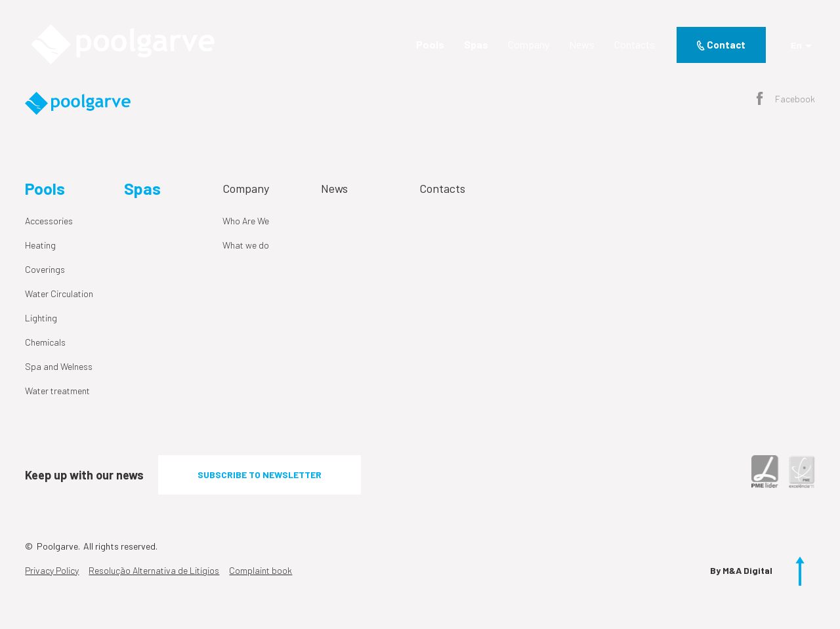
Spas (476, 44)
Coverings (45, 269)
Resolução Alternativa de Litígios (154, 570)
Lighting (41, 318)
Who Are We (246, 221)
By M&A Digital (741, 570)
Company (529, 44)
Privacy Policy (52, 570)
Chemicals (45, 342)
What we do (246, 245)
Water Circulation (59, 294)
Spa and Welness (59, 366)
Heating (40, 245)
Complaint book (261, 570)
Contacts (635, 44)
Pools (430, 44)
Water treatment (57, 391)
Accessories (49, 221)
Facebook (786, 100)
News (582, 44)
